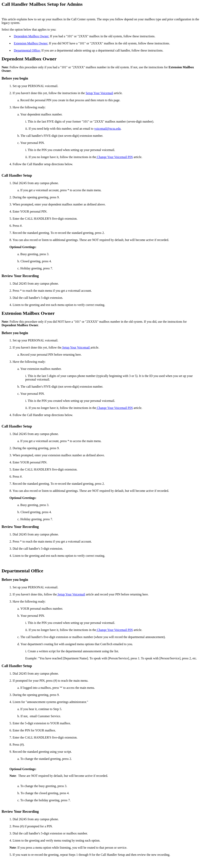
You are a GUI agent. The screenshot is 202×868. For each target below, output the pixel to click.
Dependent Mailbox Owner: (32, 36)
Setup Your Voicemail (99, 93)
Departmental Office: (27, 50)
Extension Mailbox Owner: (31, 43)
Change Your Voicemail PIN (115, 157)
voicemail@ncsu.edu (108, 129)
